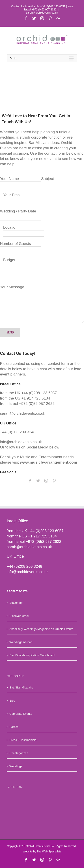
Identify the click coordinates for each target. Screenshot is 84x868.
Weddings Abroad (21, 642)
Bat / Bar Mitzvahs (21, 687)
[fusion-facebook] (30, 481)
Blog (12, 701)
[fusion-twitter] (38, 481)
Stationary (16, 603)
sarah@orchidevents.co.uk (42, 13)
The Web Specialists (49, 852)
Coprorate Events (21, 714)
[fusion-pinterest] (54, 481)
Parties (14, 727)
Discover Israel (19, 616)
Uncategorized (19, 753)
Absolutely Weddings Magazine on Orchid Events (41, 629)
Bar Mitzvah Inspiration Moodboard (32, 655)
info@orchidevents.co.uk (28, 572)
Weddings (16, 766)
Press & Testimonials (23, 740)
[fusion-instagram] (46, 481)
